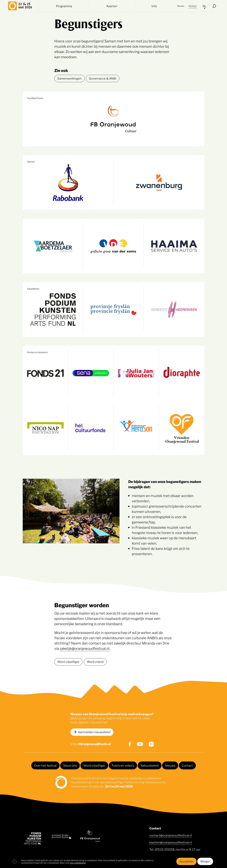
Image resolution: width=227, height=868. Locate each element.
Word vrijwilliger (68, 662)
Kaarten (112, 6)
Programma (64, 6)
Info (154, 6)
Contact (187, 765)
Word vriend (95, 662)
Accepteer (186, 861)
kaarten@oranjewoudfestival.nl (171, 842)
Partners (193, 6)
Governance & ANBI (103, 78)
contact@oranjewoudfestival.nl (171, 835)
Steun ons (70, 765)
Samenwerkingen (69, 78)
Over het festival (45, 765)
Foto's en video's (123, 765)
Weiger (205, 861)
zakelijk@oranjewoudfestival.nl (85, 648)
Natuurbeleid (150, 765)
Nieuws (181, 6)
